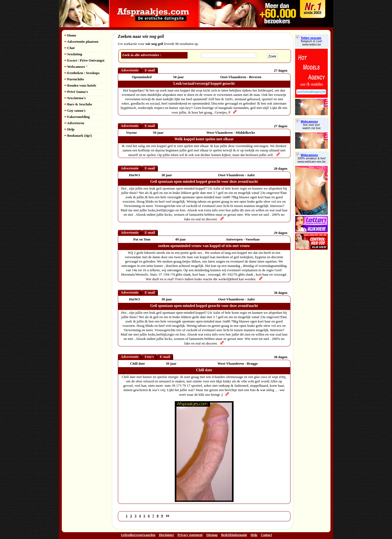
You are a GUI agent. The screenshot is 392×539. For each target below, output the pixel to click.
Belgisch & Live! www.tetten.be (311, 43)
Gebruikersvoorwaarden (138, 535)
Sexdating (73, 54)
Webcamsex (76, 67)
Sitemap (212, 535)
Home (70, 35)
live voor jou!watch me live (312, 126)
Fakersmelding (77, 117)
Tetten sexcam (309, 38)
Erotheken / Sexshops (82, 73)
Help (70, 129)
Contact (266, 535)
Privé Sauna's (76, 92)
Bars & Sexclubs (78, 104)
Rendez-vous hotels (80, 85)
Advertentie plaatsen (82, 42)
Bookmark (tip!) (78, 135)
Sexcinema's (75, 98)
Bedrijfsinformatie (234, 535)
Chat (70, 48)
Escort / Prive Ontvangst (85, 60)
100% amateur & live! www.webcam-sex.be (312, 160)
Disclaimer (166, 535)
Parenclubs (74, 79)
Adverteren (74, 123)
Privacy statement (190, 535)
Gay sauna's (75, 110)
